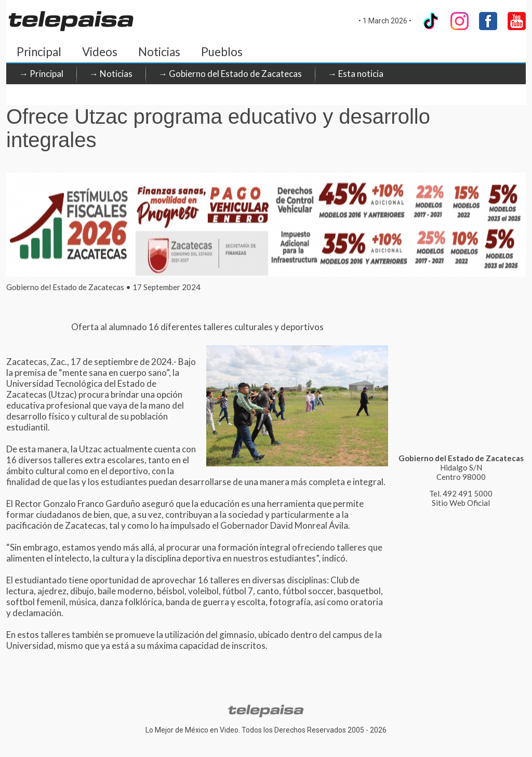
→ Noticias (111, 74)
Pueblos (222, 52)
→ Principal (41, 74)
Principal (39, 52)
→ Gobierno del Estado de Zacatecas (230, 74)
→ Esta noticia (356, 74)
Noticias (159, 52)
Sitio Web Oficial (461, 503)
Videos (100, 52)
